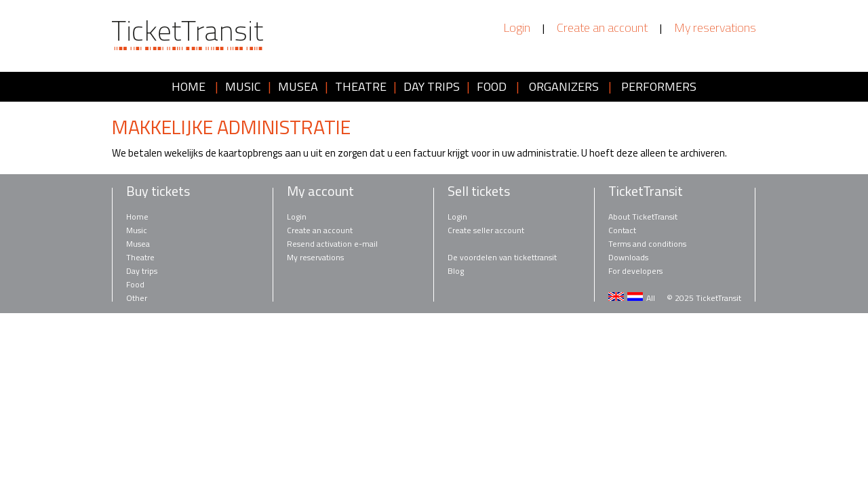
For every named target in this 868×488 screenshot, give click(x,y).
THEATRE (361, 86)
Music (137, 230)
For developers (635, 271)
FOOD (492, 86)
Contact (622, 230)
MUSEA (298, 86)
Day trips (142, 271)
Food (135, 284)
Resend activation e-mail (332, 244)
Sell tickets (479, 191)
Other (137, 298)
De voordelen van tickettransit (502, 257)
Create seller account (486, 230)
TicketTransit (646, 191)
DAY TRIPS (432, 86)
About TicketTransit (643, 217)
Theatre (140, 257)
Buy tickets (158, 191)
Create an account (602, 28)
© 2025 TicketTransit (704, 298)
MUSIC (243, 86)
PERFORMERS (659, 86)
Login (517, 28)
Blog (456, 271)
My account (320, 191)
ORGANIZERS (564, 86)
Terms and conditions (647, 244)
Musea (138, 244)
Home (137, 217)
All (651, 298)
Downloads (628, 257)
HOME (189, 86)
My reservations (715, 28)
